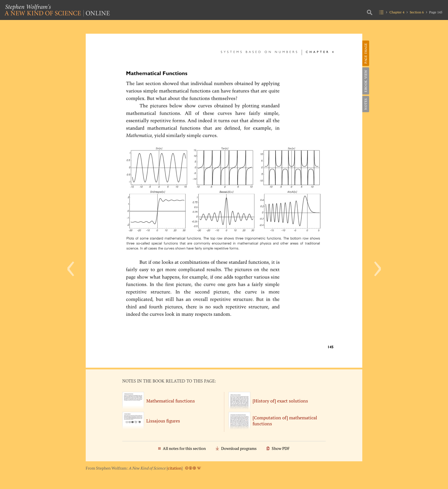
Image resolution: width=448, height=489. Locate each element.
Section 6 (417, 12)
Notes (366, 104)
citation (175, 468)
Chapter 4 (397, 12)
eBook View (366, 81)
